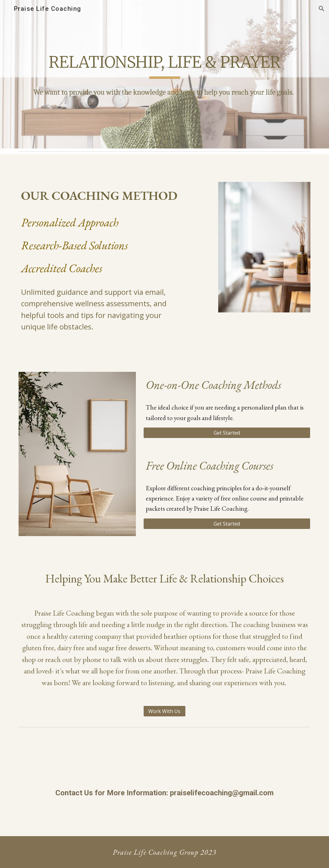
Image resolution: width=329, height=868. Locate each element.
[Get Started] (227, 433)
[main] (165, 74)
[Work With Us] (165, 711)
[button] (322, 9)
